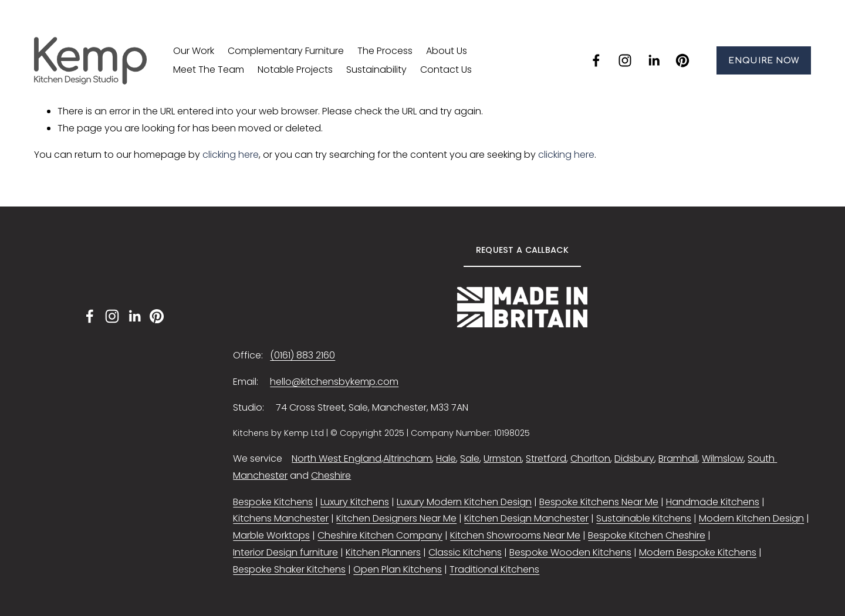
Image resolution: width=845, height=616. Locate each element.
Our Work (194, 51)
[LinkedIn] (654, 60)
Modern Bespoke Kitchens (698, 552)
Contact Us (446, 70)
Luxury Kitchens (355, 502)
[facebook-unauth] (596, 60)
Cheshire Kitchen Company (380, 535)
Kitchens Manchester (281, 518)
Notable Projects (295, 70)
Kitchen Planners (383, 552)
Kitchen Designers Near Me (396, 518)
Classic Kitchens (465, 552)
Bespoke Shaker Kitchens (289, 569)
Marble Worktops (271, 535)
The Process (385, 51)
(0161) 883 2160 (302, 355)
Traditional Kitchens (494, 569)
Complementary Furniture (286, 51)
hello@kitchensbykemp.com (334, 382)
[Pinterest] (682, 60)
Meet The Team (209, 70)
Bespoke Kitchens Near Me (599, 502)
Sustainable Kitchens (644, 518)
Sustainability (376, 70)
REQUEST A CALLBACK (522, 250)
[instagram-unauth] (625, 60)
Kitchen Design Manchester (526, 518)
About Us (447, 51)
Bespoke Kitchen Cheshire (647, 535)
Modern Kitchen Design (751, 518)
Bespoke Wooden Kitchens (570, 552)
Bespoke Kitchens (273, 502)
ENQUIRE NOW (763, 60)
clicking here (231, 155)
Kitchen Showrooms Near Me (515, 535)
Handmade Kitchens (713, 502)
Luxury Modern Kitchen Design (464, 502)
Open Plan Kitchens (398, 569)
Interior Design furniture (285, 552)
